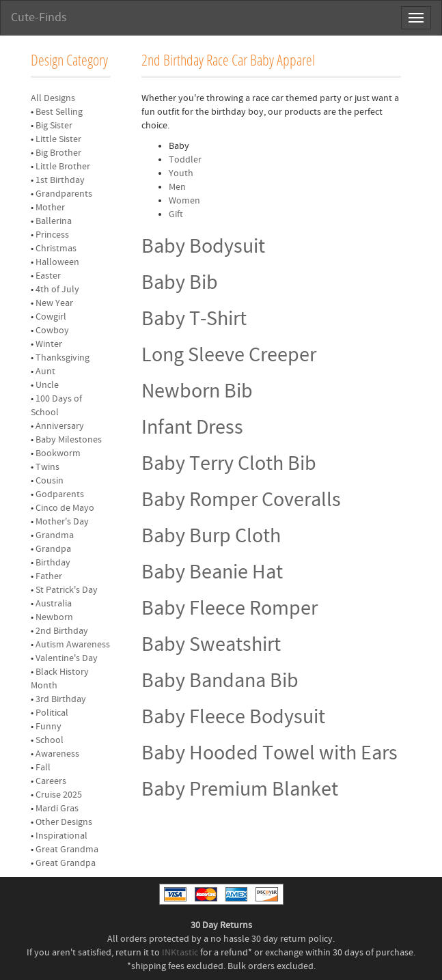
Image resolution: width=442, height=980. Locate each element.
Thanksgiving (63, 358)
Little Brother (63, 167)
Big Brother (58, 153)
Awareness (57, 754)
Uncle (47, 385)
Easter (48, 276)
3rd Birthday (61, 699)
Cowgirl (51, 317)
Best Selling (59, 112)
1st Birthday (60, 180)
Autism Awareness (73, 645)
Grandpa (53, 549)
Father (49, 576)
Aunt (45, 372)
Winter (49, 344)
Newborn (54, 617)
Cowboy (52, 331)
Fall (43, 768)
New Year (54, 303)
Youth (181, 173)
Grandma (55, 535)
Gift (176, 214)
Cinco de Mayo (65, 508)
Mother (50, 208)
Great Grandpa (66, 863)
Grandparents (64, 194)
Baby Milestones (69, 440)
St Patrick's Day (67, 590)
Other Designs (64, 822)
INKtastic (180, 953)
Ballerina (54, 221)
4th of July (57, 290)
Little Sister (58, 139)
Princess (52, 235)
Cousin (50, 481)
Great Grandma (67, 850)
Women (184, 201)
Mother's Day (62, 522)
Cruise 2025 (59, 795)
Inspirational (61, 836)
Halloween (57, 262)
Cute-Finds (39, 17)
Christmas (56, 249)
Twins (47, 467)
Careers (51, 781)
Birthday (53, 563)
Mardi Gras (57, 809)
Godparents (60, 494)
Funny (49, 727)
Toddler (185, 160)
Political (52, 713)
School (50, 740)
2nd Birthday (62, 631)
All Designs (53, 98)
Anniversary (60, 426)
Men (177, 187)
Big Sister (54, 126)
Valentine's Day (67, 658)
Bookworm (58, 453)
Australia (54, 604)
